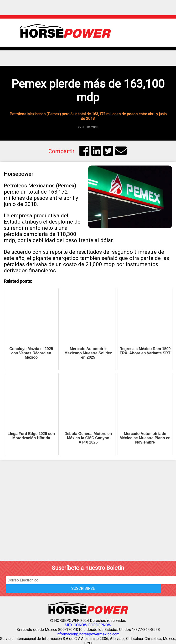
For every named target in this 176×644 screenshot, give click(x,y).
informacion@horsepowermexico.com (88, 634)
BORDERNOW (100, 625)
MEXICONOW (76, 625)
